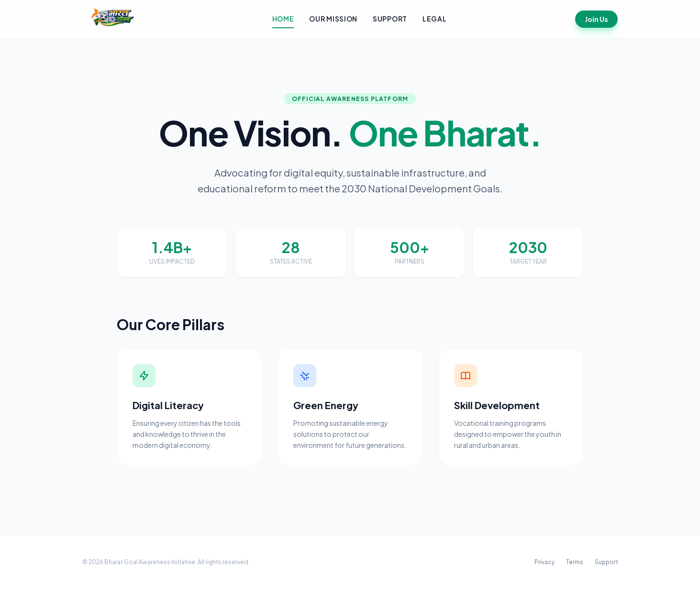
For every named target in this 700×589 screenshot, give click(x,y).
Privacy (544, 562)
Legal (435, 19)
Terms (575, 562)
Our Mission (333, 19)
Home (283, 19)
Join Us (596, 19)
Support (390, 19)
